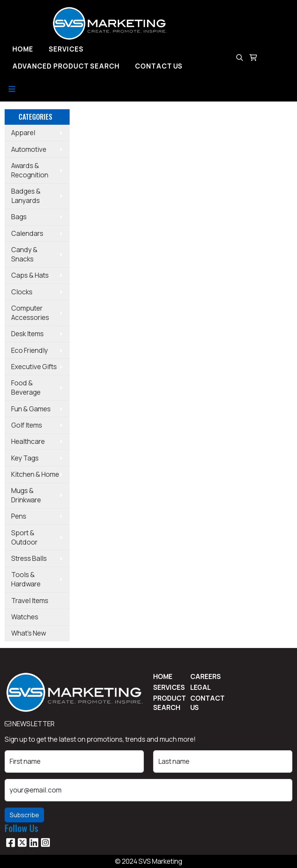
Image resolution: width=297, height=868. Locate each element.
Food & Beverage (26, 388)
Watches (25, 617)
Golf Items (27, 425)
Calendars (27, 233)
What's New (29, 633)
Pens (19, 516)
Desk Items (27, 334)
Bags (19, 217)
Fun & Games (31, 409)
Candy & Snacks (24, 254)
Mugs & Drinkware (26, 495)
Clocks (22, 292)
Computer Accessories (30, 313)
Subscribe (24, 815)
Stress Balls (29, 558)
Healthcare (28, 441)
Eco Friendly (30, 350)
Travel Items (30, 601)
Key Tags (25, 458)
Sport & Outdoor (24, 537)
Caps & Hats (30, 275)
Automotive (29, 149)
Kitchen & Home (35, 474)
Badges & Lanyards (26, 196)
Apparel (23, 133)
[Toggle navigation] (12, 89)
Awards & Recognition (30, 170)
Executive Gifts (34, 367)
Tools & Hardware (26, 579)
